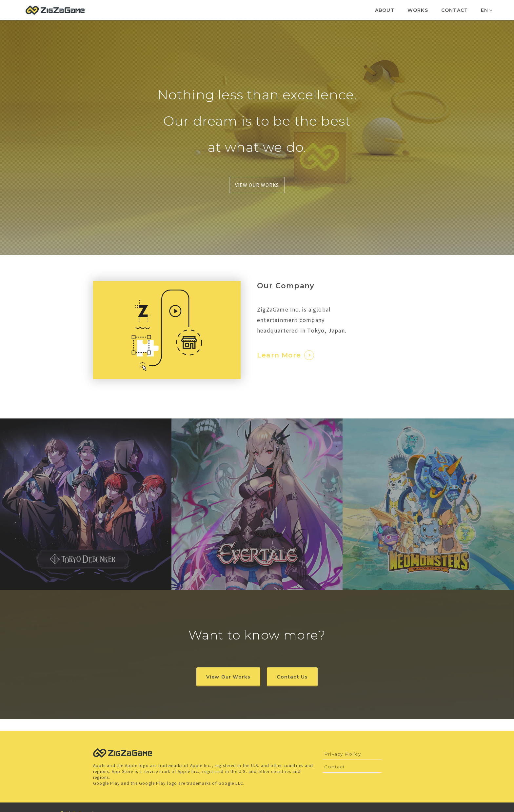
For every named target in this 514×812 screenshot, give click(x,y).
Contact (335, 767)
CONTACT (455, 10)
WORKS (418, 10)
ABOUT (385, 10)
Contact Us (292, 677)
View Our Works (228, 677)
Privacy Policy (343, 754)
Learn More (286, 355)
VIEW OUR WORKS (257, 185)
